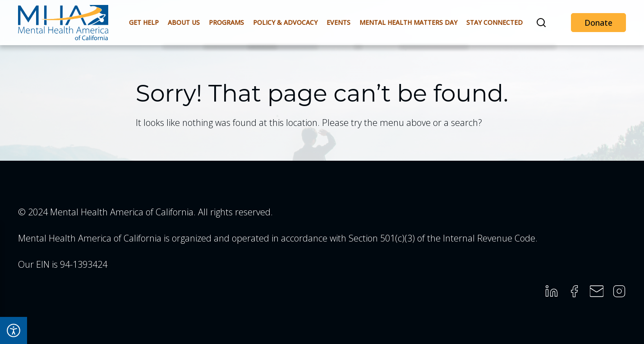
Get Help (144, 22)
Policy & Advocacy (285, 22)
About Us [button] (184, 22)
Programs (226, 22)
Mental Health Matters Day (408, 22)
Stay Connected (494, 22)
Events (338, 22)
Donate (598, 23)
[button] (541, 23)
